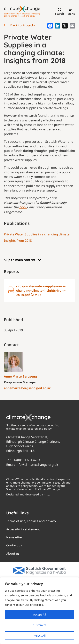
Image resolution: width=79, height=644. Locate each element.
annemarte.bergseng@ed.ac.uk (27, 388)
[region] (39, 611)
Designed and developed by (28, 494)
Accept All (40, 614)
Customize (40, 625)
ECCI (23, 207)
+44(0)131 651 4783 (26, 460)
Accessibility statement (23, 529)
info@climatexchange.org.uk (37, 465)
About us (13, 553)
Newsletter (14, 537)
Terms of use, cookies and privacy (31, 521)
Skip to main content (23, 260)
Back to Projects (19, 25)
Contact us (14, 545)
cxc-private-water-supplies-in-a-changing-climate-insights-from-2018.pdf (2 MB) (37, 290)
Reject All (40, 636)
